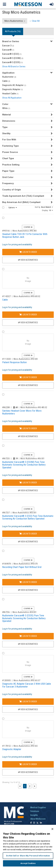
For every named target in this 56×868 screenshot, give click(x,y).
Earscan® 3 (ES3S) (13, 62)
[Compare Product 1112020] (3, 332)
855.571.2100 (9, 824)
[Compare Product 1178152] (3, 719)
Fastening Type (10, 146)
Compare (28, 227)
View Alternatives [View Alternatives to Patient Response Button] (28, 385)
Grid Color (8, 177)
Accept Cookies (28, 863)
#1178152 (6, 746)
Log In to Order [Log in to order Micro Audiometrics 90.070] (28, 582)
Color (5, 104)
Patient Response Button (14, 362)
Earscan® (8, 50)
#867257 (6, 513)
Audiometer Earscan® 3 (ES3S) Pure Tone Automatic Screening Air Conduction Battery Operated (24, 618)
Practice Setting (11, 165)
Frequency (8, 183)
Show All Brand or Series (14, 67)
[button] (44, 207)
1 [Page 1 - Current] (25, 786)
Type (5, 127)
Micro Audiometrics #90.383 (25, 231)
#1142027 (6, 296)
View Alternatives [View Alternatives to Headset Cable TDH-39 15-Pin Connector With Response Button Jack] (28, 260)
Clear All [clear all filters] (36, 21)
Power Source (10, 152)
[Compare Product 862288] (3, 394)
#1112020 (6, 359)
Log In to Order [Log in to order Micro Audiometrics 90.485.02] (28, 428)
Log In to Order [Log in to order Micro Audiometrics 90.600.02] (28, 315)
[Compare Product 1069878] (3, 551)
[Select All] (3, 208)
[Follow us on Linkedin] (41, 823)
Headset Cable (10, 94)
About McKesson (38, 819)
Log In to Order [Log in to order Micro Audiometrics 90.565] (28, 764)
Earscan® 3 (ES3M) (13, 58)
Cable (6, 81)
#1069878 (6, 564)
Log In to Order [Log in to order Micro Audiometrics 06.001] (28, 483)
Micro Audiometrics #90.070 (26, 564)
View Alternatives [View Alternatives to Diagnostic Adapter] (28, 772)
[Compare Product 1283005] (3, 653)
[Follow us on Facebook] (31, 823)
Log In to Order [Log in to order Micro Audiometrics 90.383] (28, 252)
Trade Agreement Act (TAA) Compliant (23, 196)
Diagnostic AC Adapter (14, 85)
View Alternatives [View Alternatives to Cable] (28, 323)
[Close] (52, 829)
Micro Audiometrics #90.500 (26, 359)
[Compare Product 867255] (3, 446)
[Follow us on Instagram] (34, 823)
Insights (34, 815)
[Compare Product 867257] (3, 500)
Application (8, 73)
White (6, 108)
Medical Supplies (38, 807)
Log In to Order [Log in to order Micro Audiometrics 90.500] (28, 377)
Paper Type (8, 171)
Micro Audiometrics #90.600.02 (27, 296)
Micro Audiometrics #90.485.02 (34, 407)
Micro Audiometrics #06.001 (32, 459)
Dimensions (9, 121)
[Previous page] (20, 786)
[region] (28, 846)
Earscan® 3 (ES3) (12, 54)
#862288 (6, 407)
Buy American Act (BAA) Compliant (21, 202)
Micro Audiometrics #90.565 (26, 746)
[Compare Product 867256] (3, 599)
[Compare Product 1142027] (3, 269)
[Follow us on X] (37, 823)
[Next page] (35, 786)
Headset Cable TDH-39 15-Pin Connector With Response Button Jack (25, 235)
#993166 (6, 231)
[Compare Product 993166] (3, 218)
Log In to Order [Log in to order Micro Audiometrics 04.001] (28, 636)
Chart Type (8, 158)
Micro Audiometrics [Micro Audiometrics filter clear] (14, 21)
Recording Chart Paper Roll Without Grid (22, 567)
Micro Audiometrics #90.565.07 (27, 680)
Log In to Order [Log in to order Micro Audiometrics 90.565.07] (28, 702)
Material (6, 115)
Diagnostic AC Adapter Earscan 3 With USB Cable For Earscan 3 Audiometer (27, 685)
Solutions (35, 811)
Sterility (6, 133)
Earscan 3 (8, 46)
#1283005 (6, 680)
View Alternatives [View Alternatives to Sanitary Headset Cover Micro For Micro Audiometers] (28, 436)
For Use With (9, 140)
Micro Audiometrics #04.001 (25, 612)
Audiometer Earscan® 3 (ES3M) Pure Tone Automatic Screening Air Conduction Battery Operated (24, 465)
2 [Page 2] (30, 786)
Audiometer (9, 77)
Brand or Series (11, 41)
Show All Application (12, 98)
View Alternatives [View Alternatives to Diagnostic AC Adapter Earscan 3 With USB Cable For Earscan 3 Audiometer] (28, 709)
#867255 (6, 459)
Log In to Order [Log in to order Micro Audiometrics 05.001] (28, 534)
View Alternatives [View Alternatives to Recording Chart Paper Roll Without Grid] (28, 590)
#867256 (6, 612)
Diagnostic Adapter (13, 89)
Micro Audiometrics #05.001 (25, 513)
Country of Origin (12, 190)
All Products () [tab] (13, 31)
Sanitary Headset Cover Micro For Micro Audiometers (22, 412)
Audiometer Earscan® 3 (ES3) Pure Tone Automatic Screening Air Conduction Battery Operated (28, 517)
